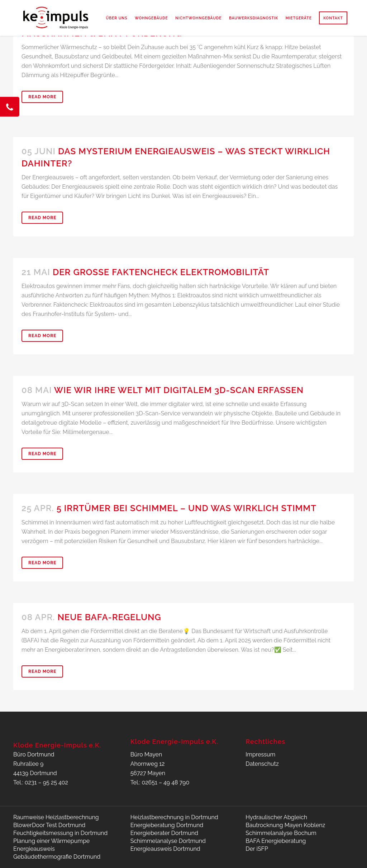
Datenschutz (262, 764)
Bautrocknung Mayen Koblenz (285, 825)
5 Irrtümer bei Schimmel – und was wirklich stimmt (187, 508)
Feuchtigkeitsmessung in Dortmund (60, 833)
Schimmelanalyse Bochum (281, 833)
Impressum (260, 754)
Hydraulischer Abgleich (276, 817)
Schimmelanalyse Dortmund (168, 841)
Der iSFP (257, 849)
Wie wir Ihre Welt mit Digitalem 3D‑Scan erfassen (179, 390)
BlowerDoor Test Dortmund (49, 825)
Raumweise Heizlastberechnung (56, 817)
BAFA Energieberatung (276, 841)
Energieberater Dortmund (164, 833)
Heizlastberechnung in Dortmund (174, 817)
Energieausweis (34, 849)
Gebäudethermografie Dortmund (57, 857)
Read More (42, 97)
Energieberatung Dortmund (167, 825)
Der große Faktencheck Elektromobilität (161, 272)
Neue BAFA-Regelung (109, 617)
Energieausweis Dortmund (165, 849)
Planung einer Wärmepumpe (51, 841)
